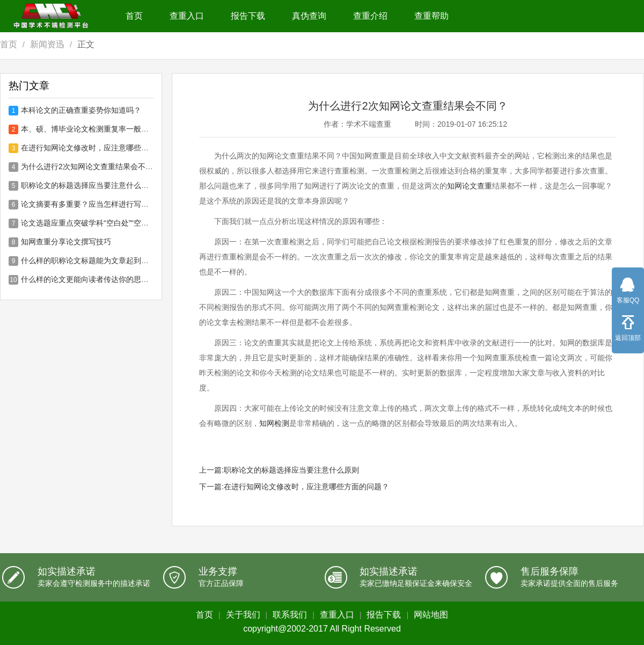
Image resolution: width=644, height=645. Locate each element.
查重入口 (187, 16)
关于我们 (243, 615)
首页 (134, 16)
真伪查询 (309, 16)
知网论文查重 (470, 186)
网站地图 (431, 615)
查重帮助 (431, 16)
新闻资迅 (47, 44)
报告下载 (248, 16)
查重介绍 (370, 16)
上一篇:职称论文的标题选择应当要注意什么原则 (279, 470)
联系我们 (290, 615)
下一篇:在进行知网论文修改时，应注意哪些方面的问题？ (294, 487)
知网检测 (274, 423)
